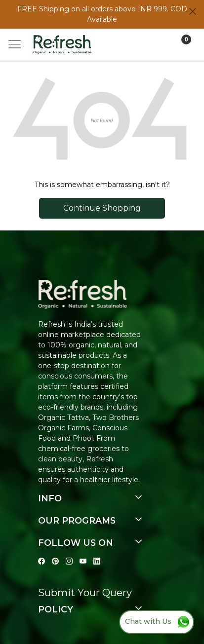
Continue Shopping (102, 208)
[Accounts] (162, 45)
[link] (123, 45)
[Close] (193, 11)
